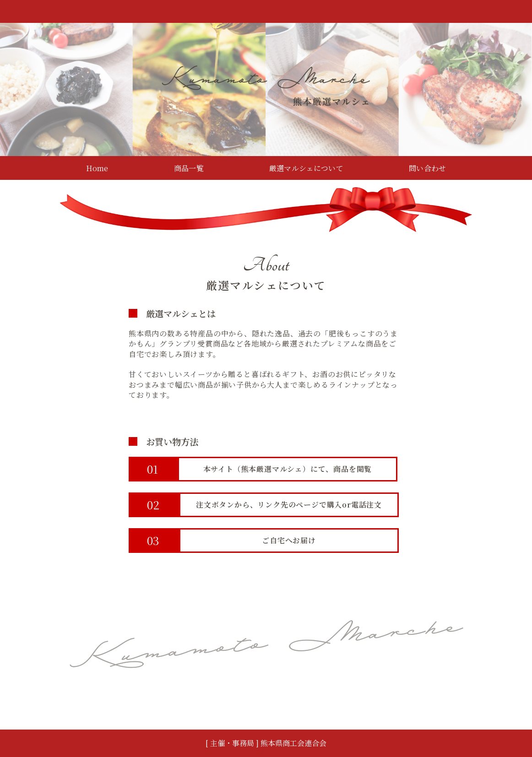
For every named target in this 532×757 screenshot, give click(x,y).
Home (97, 168)
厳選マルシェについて (306, 168)
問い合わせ (427, 168)
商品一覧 (189, 168)
